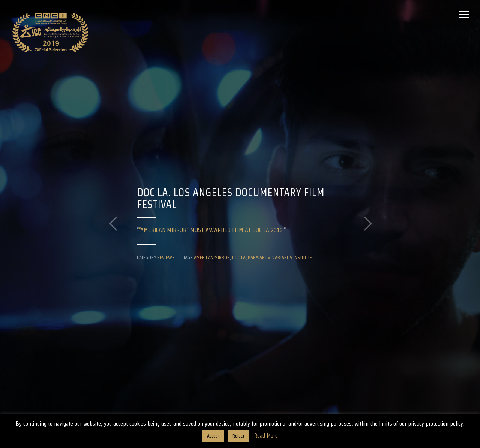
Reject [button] (238, 436)
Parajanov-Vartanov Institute (280, 257)
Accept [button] (213, 436)
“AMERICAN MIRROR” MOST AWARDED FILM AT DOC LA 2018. (211, 230)
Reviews (166, 257)
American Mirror (212, 257)
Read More (266, 435)
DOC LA (239, 257)
